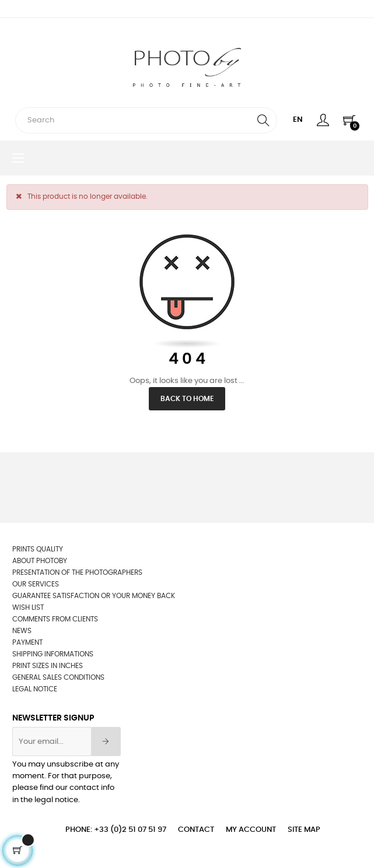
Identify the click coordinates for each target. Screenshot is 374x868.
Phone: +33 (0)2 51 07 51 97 (116, 830)
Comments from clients (55, 619)
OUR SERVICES (36, 584)
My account (251, 830)
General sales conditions (58, 677)
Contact (196, 830)
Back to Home (187, 399)
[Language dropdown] (298, 120)
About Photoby (40, 561)
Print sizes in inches (48, 666)
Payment (27, 642)
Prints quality (38, 549)
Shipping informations (53, 654)
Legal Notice (35, 689)
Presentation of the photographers (77, 572)
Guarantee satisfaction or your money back (94, 596)
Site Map (304, 830)
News (22, 631)
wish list (28, 607)
